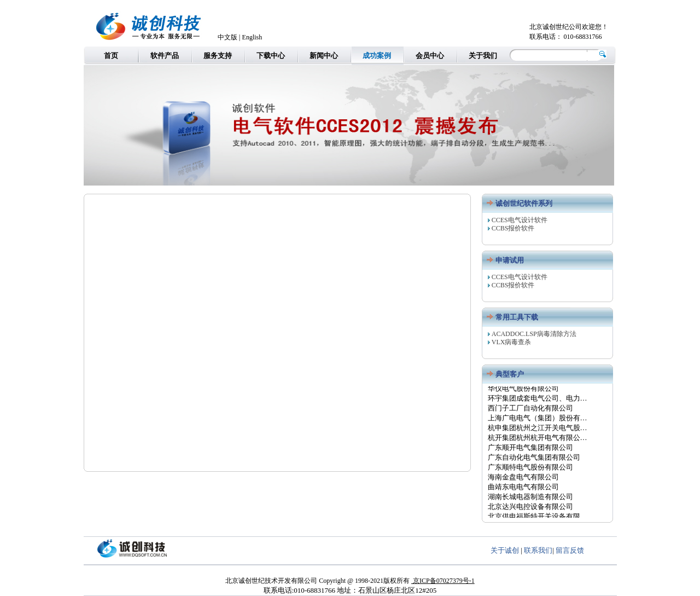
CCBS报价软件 (513, 228)
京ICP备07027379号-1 (443, 581)
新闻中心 (324, 56)
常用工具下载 (517, 317)
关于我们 (483, 56)
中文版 (227, 37)
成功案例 (377, 56)
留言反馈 (570, 550)
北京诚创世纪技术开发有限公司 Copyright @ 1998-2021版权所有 (318, 581)
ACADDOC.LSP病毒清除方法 (534, 334)
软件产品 (165, 56)
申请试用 (510, 260)
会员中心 (430, 56)
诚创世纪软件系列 (524, 203)
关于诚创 (505, 550)
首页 (111, 56)
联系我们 (538, 550)
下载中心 (271, 56)
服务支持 (218, 56)
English (252, 37)
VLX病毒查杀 (512, 342)
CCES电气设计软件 (520, 220)
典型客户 (510, 374)
